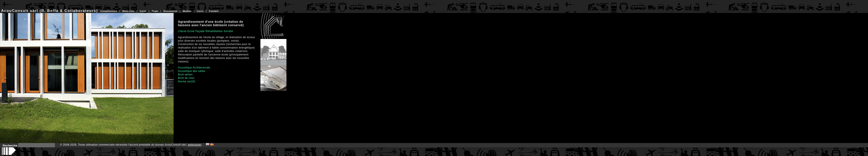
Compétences (109, 11)
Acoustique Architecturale (194, 68)
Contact (214, 11)
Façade (200, 31)
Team (155, 11)
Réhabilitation (214, 31)
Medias (187, 11)
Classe (182, 31)
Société (228, 31)
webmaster (195, 145)
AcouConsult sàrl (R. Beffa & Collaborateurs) (49, 11)
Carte (143, 11)
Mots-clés (128, 11)
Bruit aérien (185, 75)
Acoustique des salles (192, 71)
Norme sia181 (187, 81)
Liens (200, 11)
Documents (170, 11)
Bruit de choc (186, 78)
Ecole (191, 31)
